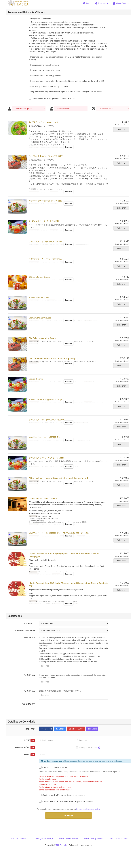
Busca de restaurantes (119, 838)
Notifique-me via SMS (89, 748)
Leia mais (68, 147)
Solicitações (29, 704)
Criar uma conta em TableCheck (54, 767)
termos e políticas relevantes (88, 809)
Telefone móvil (25, 747)
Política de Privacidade (68, 838)
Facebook (46, 729)
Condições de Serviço (44, 838)
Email (30, 755)
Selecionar (122, 129)
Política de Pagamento (93, 838)
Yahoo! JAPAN (76, 729)
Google (60, 729)
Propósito (30, 623)
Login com (30, 729)
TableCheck (92, 729)
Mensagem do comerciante (40, 19)
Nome (30, 740)
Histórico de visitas (25, 630)
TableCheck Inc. (62, 845)
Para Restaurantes (19, 838)
